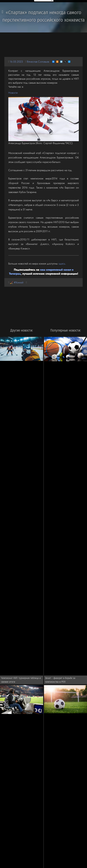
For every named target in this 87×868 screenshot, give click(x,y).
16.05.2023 (16, 62)
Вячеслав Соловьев (38, 62)
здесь (62, 264)
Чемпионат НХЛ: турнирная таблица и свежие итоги (21, 680)
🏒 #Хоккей (17, 282)
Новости (13, 93)
